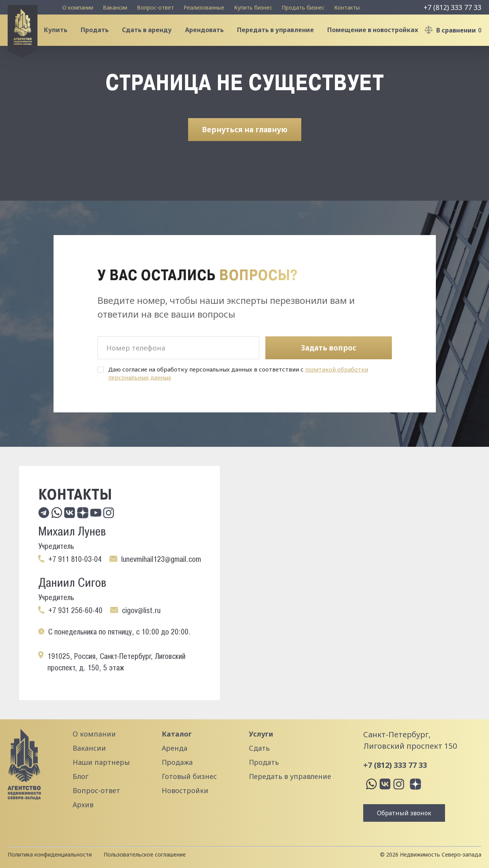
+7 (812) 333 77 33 (452, 7)
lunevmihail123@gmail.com (161, 559)
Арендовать (208, 36)
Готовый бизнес (189, 776)
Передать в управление (279, 36)
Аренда (175, 748)
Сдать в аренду (151, 36)
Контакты (347, 7)
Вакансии (115, 7)
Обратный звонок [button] (404, 813)
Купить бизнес (253, 7)
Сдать (259, 748)
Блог (80, 776)
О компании (78, 7)
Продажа (177, 762)
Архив (83, 805)
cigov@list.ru (141, 610)
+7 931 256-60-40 (75, 610)
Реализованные (204, 7)
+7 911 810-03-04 (75, 559)
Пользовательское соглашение (145, 854)
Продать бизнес (303, 7)
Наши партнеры (101, 762)
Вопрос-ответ (155, 7)
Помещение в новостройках (377, 36)
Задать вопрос (329, 348)
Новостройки (185, 790)
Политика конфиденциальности (50, 854)
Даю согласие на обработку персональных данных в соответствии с (238, 373)
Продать (98, 36)
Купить (59, 36)
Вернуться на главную (245, 141)
